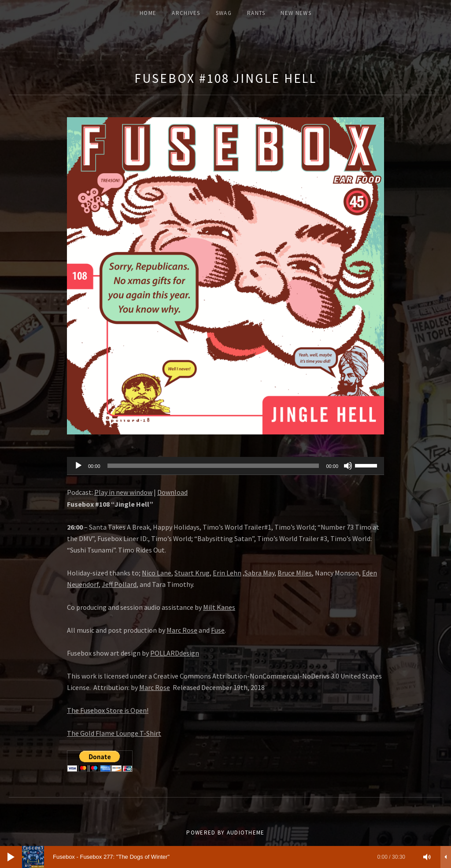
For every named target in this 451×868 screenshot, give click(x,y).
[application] (225, 466)
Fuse (218, 630)
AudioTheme (246, 833)
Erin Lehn (227, 573)
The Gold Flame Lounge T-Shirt (114, 733)
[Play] (78, 466)
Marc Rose (182, 630)
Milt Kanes (219, 607)
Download (172, 492)
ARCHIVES (186, 13)
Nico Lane (157, 573)
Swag (224, 13)
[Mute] (348, 466)
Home (148, 13)
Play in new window (123, 492)
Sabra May (259, 573)
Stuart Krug (192, 573)
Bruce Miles (295, 573)
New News (296, 13)
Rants (256, 13)
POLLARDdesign (175, 653)
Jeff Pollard (119, 584)
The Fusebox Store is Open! (108, 710)
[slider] (213, 466)
